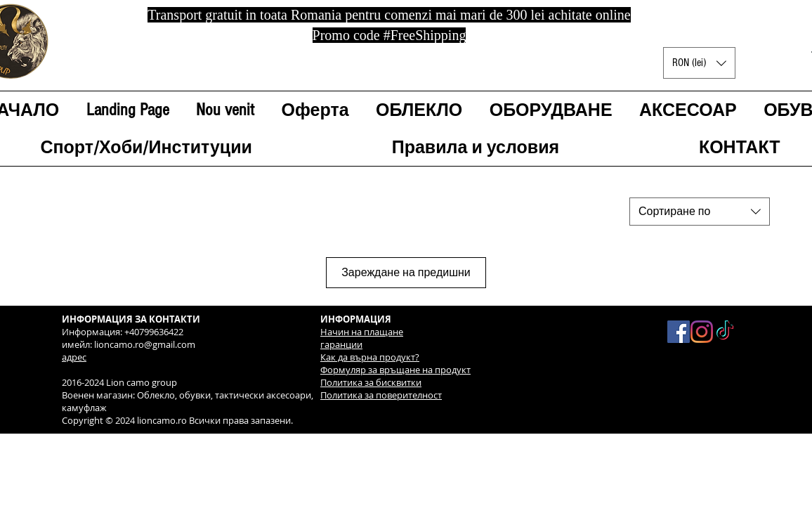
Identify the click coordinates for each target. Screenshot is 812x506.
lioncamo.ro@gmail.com (145, 344)
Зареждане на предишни (406, 273)
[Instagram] (702, 332)
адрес (74, 357)
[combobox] (700, 212)
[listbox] (699, 63)
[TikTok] (725, 332)
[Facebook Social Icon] (679, 332)
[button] (699, 63)
